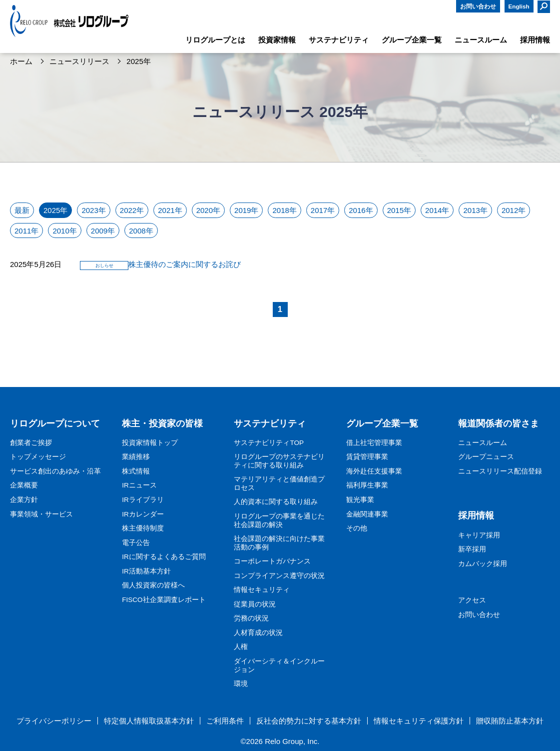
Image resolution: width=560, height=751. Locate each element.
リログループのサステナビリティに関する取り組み (279, 461)
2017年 (323, 210)
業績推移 (136, 457)
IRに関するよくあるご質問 (164, 557)
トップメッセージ (38, 457)
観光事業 (360, 500)
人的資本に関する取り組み (276, 502)
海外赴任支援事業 (374, 471)
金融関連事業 (367, 514)
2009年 (103, 231)
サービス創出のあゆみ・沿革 (55, 471)
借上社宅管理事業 (374, 443)
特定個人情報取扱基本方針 (149, 721)
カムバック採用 (483, 564)
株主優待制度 (143, 528)
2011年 (26, 231)
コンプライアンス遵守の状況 (279, 576)
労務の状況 (251, 618)
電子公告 (136, 543)
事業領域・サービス (41, 514)
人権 (241, 647)
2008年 (141, 231)
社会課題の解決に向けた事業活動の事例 (279, 543)
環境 (241, 684)
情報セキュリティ (262, 590)
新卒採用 (472, 549)
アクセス (472, 600)
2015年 (399, 210)
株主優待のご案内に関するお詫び (185, 264)
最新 (22, 210)
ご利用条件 (225, 721)
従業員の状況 (255, 604)
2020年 (208, 210)
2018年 (284, 210)
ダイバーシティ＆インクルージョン (279, 665)
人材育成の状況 (258, 633)
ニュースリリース (79, 61)
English (519, 6)
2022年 (132, 210)
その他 (357, 528)
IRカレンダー (143, 514)
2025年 (55, 210)
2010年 (64, 231)
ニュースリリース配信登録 (500, 471)
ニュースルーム (483, 443)
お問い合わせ (478, 6)
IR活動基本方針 (146, 571)
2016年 (361, 210)
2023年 (93, 210)
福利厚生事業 (367, 485)
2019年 (246, 210)
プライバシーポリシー (54, 721)
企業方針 (24, 500)
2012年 (514, 210)
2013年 (475, 210)
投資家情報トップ (150, 443)
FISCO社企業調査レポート (164, 600)
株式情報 (136, 471)
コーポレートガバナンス (272, 561)
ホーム (21, 61)
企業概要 (24, 485)
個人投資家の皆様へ (153, 585)
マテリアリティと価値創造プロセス (279, 483)
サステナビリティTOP (269, 443)
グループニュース (486, 457)
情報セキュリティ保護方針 (419, 721)
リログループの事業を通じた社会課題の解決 (279, 520)
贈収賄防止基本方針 (510, 721)
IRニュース (139, 485)
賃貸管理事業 (367, 457)
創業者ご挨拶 (31, 443)
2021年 (170, 210)
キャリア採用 (479, 535)
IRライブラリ (143, 500)
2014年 (437, 210)
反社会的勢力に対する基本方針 (309, 721)
